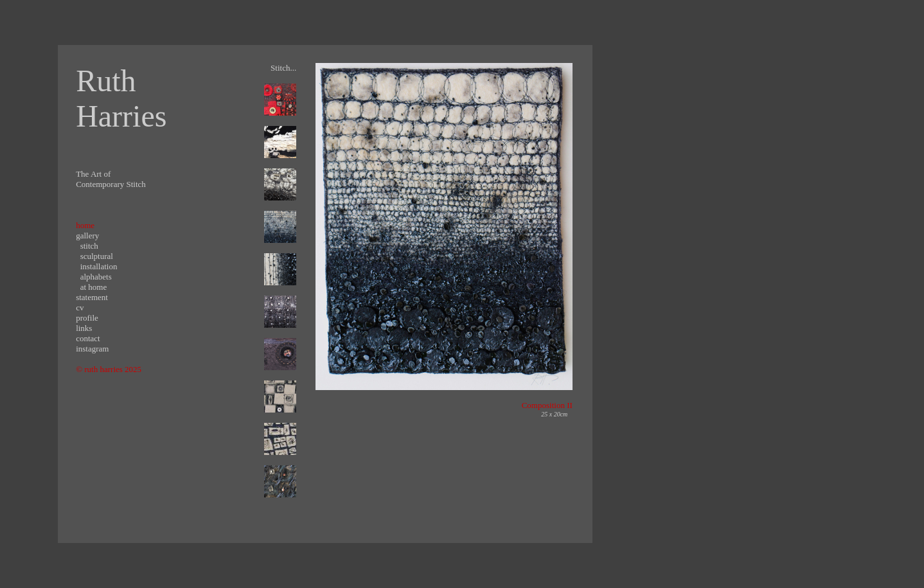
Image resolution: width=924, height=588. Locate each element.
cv (80, 307)
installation (99, 266)
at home (94, 287)
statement (92, 297)
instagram (92, 349)
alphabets (96, 277)
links (84, 328)
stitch (89, 246)
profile (87, 318)
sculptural (97, 256)
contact (88, 338)
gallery (87, 236)
